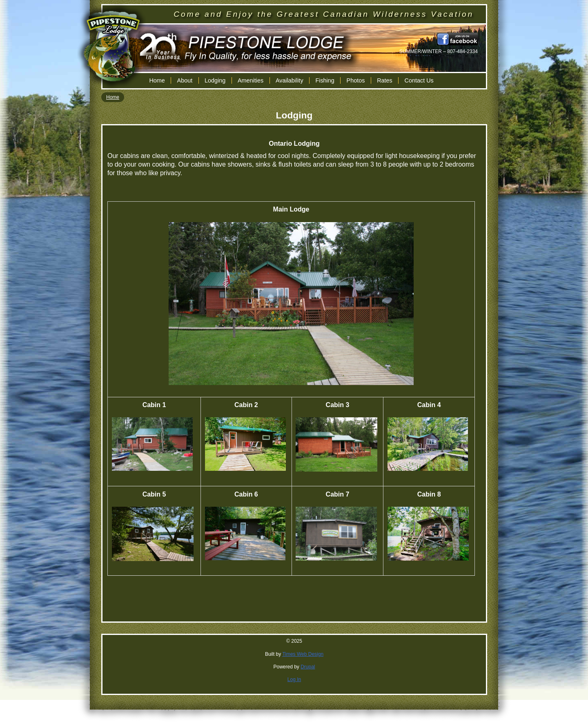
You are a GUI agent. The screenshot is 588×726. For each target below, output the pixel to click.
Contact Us (419, 80)
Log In (294, 679)
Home (157, 80)
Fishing (325, 80)
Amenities (251, 80)
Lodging (215, 80)
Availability (290, 80)
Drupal (308, 667)
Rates (385, 80)
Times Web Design (303, 654)
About (185, 80)
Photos (356, 80)
